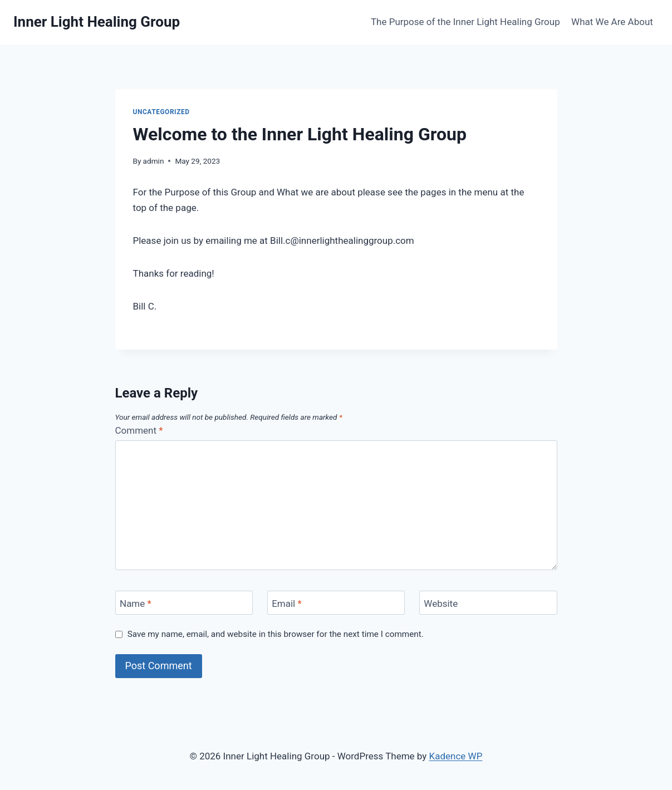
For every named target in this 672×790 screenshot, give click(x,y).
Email (287, 603)
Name (136, 603)
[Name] (184, 603)
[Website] (488, 603)
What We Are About (612, 22)
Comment (139, 430)
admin (154, 161)
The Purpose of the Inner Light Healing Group (465, 22)
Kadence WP (456, 756)
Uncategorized (161, 112)
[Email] (336, 603)
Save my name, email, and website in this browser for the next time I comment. (276, 634)
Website (441, 603)
